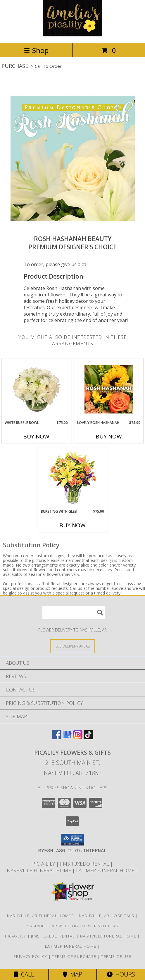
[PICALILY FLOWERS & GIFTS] (72, 35)
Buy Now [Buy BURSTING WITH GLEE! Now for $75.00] (72, 525)
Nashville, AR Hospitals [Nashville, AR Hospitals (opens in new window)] (107, 916)
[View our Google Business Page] (67, 737)
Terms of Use (116, 956)
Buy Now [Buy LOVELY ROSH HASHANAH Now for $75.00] (109, 436)
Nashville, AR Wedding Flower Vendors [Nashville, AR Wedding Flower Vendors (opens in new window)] (72, 926)
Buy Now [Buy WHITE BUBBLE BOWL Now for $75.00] (36, 436)
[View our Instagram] (78, 737)
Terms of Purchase (74, 956)
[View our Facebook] (57, 737)
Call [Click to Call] (24, 974)
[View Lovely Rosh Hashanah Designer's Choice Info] (109, 389)
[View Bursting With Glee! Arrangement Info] (73, 478)
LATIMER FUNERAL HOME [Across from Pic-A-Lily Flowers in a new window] (106, 870)
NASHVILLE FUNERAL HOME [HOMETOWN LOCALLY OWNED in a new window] (39, 870)
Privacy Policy (30, 956)
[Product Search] (74, 612)
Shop (36, 50)
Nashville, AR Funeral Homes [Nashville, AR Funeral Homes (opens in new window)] (40, 916)
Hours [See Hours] (121, 974)
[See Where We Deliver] (72, 646)
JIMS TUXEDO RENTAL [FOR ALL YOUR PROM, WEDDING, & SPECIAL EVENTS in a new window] (85, 864)
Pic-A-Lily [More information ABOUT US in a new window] (44, 864)
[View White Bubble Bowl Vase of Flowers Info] (36, 389)
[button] (73, 840)
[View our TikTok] (88, 737)
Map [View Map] (72, 974)
